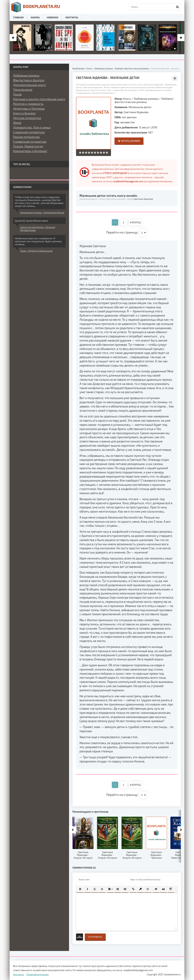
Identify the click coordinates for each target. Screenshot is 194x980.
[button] (80, 889)
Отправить (95, 937)
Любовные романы (146, 99)
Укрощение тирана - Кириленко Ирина (42, 212)
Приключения (23, 90)
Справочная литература (30, 141)
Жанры (35, 17)
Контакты (72, 17)
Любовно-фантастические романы (144, 100)
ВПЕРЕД (135, 222)
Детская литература (27, 118)
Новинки (53, 17)
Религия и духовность (28, 104)
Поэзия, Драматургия (28, 146)
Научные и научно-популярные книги (39, 99)
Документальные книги (29, 85)
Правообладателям (37, 974)
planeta (36, 7)
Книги (127, 99)
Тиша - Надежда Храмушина (36, 251)
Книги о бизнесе (24, 113)
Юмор (17, 123)
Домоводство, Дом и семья (32, 127)
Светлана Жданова (136, 112)
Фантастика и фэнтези (29, 80)
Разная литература (26, 137)
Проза (17, 94)
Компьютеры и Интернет (30, 151)
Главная (18, 17)
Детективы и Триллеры (29, 108)
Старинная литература (29, 132)
